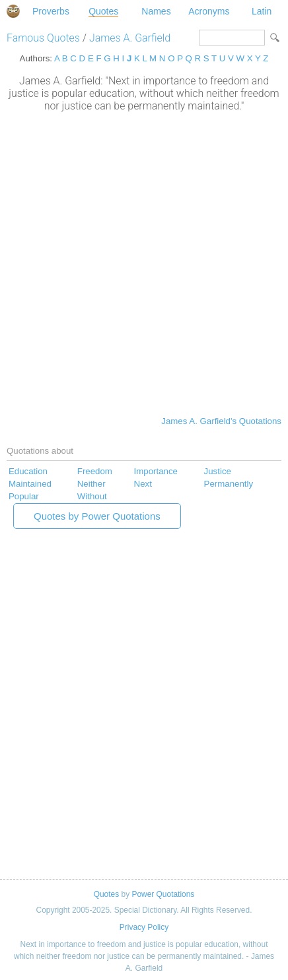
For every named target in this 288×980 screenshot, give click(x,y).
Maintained (30, 484)
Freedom (95, 471)
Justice (218, 471)
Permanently (229, 484)
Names (156, 11)
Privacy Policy (144, 927)
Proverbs (51, 11)
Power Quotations (163, 894)
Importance (156, 471)
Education (28, 471)
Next (143, 484)
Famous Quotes (43, 38)
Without (92, 496)
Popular (24, 496)
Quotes (103, 11)
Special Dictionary (13, 11)
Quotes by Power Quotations (97, 516)
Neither (91, 484)
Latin (262, 11)
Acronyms (209, 11)
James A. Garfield (130, 38)
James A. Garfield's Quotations (221, 421)
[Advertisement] (144, 262)
